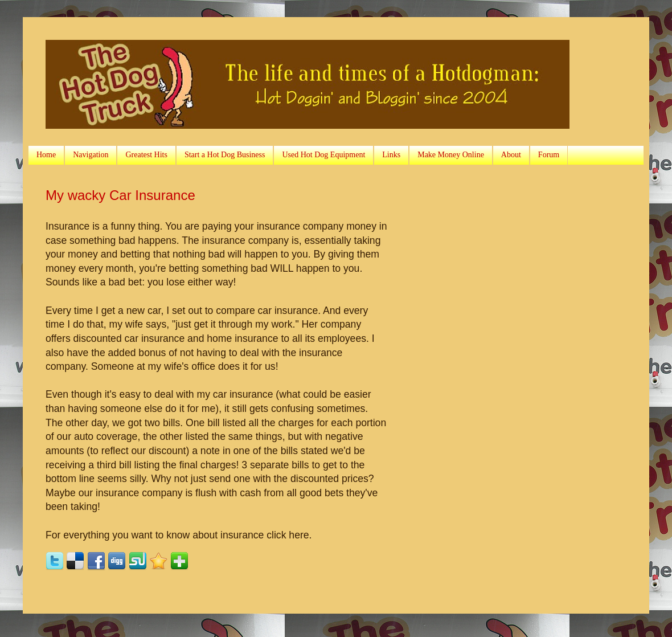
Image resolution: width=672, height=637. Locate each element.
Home (46, 155)
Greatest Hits (146, 155)
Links (391, 155)
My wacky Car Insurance (120, 195)
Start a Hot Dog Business (225, 155)
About (511, 155)
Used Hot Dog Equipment (323, 155)
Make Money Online (451, 155)
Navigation (91, 155)
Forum (549, 155)
